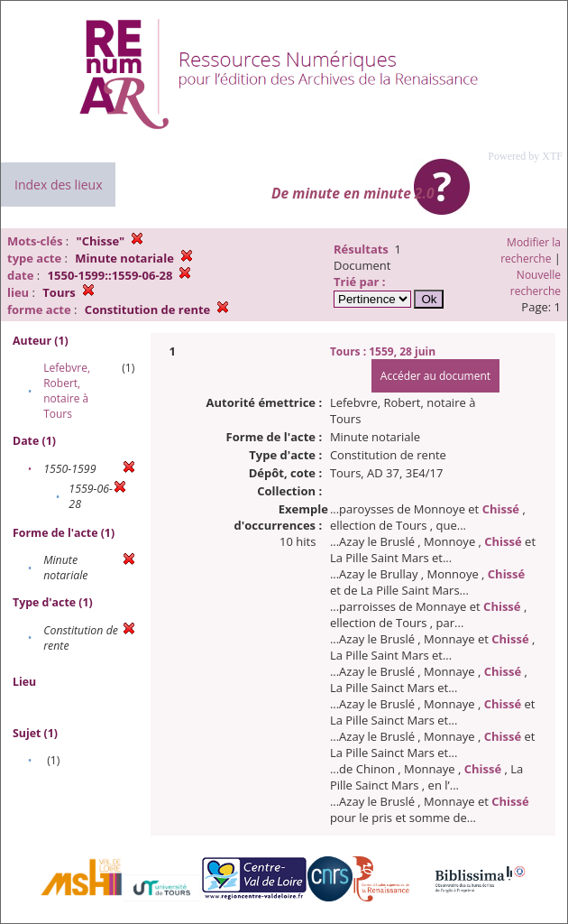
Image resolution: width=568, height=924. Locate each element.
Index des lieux (58, 185)
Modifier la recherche (531, 250)
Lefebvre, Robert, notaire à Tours (67, 391)
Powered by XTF (525, 156)
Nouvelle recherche (536, 283)
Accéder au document (435, 376)
